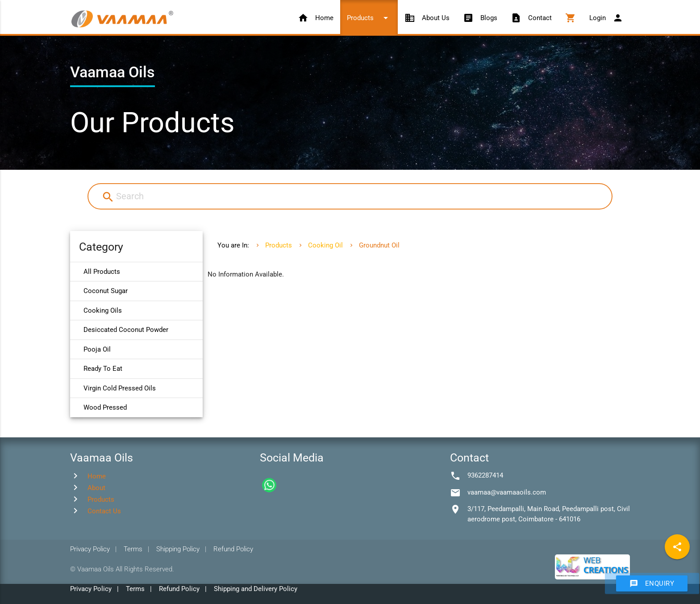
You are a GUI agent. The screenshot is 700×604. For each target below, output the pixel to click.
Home (316, 18)
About (96, 488)
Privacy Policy (90, 549)
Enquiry (652, 583)
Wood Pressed (105, 407)
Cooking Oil (325, 245)
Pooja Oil (97, 349)
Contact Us (104, 511)
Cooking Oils (103, 310)
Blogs (480, 18)
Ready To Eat (103, 369)
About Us (427, 18)
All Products (102, 272)
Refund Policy (233, 549)
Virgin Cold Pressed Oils (120, 388)
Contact (531, 18)
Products (369, 18)
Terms (133, 549)
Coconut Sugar (106, 291)
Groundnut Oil (379, 245)
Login (606, 18)
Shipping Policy (178, 549)
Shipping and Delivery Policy (256, 589)
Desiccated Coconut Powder (126, 330)
